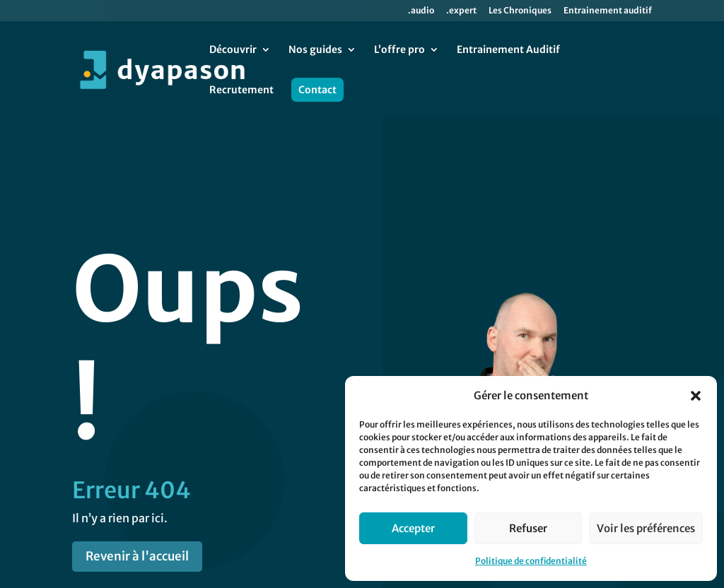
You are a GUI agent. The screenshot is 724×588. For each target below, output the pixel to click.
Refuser (528, 528)
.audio (421, 11)
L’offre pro (399, 50)
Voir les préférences (646, 528)
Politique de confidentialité (531, 561)
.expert (461, 11)
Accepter (413, 528)
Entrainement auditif (608, 11)
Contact (317, 90)
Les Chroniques (520, 11)
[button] (696, 396)
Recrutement (241, 90)
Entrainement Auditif (508, 50)
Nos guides (315, 50)
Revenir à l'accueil (137, 491)
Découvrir (233, 50)
